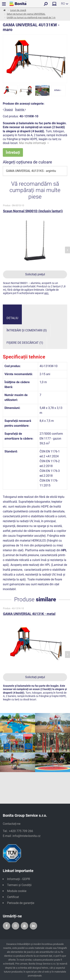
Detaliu (12, 318)
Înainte (21, 110)
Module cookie (17, 891)
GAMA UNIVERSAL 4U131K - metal (29, 614)
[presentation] (67, 250)
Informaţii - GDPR (19, 879)
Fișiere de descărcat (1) (25, 343)
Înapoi (8, 110)
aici (46, 293)
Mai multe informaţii (34, 143)
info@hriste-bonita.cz (27, 836)
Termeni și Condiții (19, 885)
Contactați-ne (12, 824)
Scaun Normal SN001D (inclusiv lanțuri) (33, 211)
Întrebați (13, 152)
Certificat (13, 897)
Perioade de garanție (21, 903)
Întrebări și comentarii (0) (27, 330)
